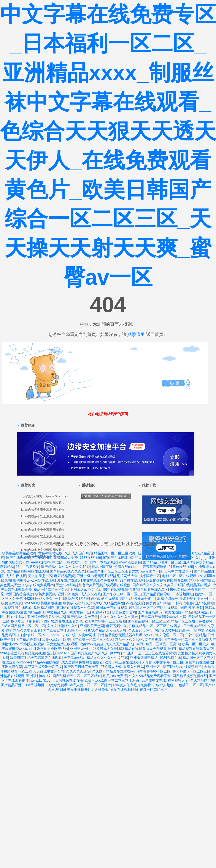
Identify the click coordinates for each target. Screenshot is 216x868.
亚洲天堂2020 (58, 653)
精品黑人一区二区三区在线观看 (154, 608)
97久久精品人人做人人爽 (107, 630)
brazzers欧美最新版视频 (42, 603)
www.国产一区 (151, 571)
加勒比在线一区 (29, 635)
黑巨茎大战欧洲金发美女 (43, 667)
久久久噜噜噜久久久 (63, 626)
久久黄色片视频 (150, 640)
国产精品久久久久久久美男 (153, 585)
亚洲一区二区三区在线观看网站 (152, 653)
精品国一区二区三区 (198, 658)
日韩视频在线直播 (69, 680)
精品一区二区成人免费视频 (192, 621)
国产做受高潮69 (150, 612)
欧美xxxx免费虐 (92, 644)
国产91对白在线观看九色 (64, 621)
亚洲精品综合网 (166, 599)
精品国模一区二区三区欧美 (115, 553)
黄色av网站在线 (50, 553)
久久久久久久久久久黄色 (119, 617)
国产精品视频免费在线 (190, 676)
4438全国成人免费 (38, 599)
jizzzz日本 (118, 653)
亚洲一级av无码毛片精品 (96, 576)
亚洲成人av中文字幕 (86, 590)
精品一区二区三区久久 (51, 590)
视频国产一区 (150, 576)
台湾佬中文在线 (154, 680)
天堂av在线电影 (68, 585)
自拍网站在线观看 (105, 599)
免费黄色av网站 (158, 603)
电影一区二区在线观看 (179, 576)
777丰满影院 (42, 558)
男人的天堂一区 (40, 576)
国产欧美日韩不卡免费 (81, 667)
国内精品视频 (34, 612)
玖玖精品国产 (44, 608)
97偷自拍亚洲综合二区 (151, 590)
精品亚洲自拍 (200, 580)
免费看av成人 (74, 658)
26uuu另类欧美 (28, 567)
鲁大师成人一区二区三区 (192, 671)
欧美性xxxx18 (95, 680)
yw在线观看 (135, 603)
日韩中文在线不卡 (178, 571)
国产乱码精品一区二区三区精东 (77, 676)
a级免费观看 (157, 649)
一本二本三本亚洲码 (124, 680)
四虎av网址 (87, 635)
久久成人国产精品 (78, 553)
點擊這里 (136, 334)
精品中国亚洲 (102, 567)
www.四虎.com (42, 680)
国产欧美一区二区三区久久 (92, 640)
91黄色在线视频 (181, 567)
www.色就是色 (130, 562)
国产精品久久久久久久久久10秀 (65, 567)
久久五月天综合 (140, 630)
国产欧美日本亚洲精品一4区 (64, 630)
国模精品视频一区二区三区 (149, 621)
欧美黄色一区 (80, 612)
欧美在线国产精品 (178, 612)
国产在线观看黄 (18, 558)
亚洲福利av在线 (38, 676)
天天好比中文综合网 (49, 671)
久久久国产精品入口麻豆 (124, 644)
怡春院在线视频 (32, 644)
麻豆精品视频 (64, 576)
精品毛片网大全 (141, 558)
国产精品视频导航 (157, 594)
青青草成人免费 (66, 558)
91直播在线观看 (132, 580)
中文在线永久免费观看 (100, 580)
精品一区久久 (125, 640)
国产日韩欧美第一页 (72, 562)
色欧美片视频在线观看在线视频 (106, 585)
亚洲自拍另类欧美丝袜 (51, 649)
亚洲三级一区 (80, 649)
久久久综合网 (166, 558)
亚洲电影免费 (12, 667)
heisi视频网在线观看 (16, 608)
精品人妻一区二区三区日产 (90, 685)
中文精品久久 (57, 612)
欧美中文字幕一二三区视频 (105, 621)
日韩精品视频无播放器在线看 (120, 635)
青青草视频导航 (155, 567)
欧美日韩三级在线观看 (122, 662)
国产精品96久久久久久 (67, 571)
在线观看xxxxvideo (17, 662)
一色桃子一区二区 (189, 685)
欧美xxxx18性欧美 (56, 640)
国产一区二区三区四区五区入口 (163, 553)
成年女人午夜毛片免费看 (132, 685)
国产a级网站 (204, 603)
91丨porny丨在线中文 (60, 635)
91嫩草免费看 (57, 685)
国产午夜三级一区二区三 (122, 594)
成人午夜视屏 (16, 576)
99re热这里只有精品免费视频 (23, 653)
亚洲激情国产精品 (144, 658)
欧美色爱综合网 (124, 612)
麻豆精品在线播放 (199, 662)
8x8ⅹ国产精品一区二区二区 (23, 626)
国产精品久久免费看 (83, 617)
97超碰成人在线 (105, 649)
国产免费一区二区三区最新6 (185, 640)
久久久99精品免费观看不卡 (150, 676)
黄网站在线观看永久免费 (75, 608)
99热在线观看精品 (117, 590)
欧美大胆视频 (45, 594)
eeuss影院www (43, 562)
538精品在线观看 (132, 649)
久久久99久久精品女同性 (105, 603)
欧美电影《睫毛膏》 (27, 621)
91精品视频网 (34, 685)
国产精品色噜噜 (28, 640)
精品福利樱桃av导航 (136, 599)
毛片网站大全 (127, 576)
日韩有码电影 (183, 603)
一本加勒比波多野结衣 (72, 599)
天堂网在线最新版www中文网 (164, 617)
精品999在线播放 (46, 662)
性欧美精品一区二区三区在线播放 (155, 626)
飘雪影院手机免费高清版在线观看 (36, 658)
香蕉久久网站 (134, 667)
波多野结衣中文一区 (195, 599)
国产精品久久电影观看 (24, 630)
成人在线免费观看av (38, 585)
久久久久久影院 (78, 671)
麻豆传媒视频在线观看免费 (167, 580)
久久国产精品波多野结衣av (113, 671)
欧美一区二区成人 (196, 644)
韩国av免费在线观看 (112, 608)
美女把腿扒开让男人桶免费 (88, 690)
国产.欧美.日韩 (192, 608)
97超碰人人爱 (111, 667)
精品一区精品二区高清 (163, 644)
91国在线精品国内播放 (193, 585)
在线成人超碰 (163, 685)
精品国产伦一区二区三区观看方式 (113, 571)
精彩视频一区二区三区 (150, 690)
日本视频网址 (183, 594)
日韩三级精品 (195, 635)
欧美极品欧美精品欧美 (19, 553)
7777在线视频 (91, 558)
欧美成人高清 (73, 603)
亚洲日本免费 (68, 594)
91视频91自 (101, 612)
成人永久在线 (91, 594)
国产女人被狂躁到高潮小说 (175, 630)
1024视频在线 (170, 658)
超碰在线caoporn (127, 567)
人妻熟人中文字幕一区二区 (163, 662)
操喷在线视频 (121, 690)
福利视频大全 (178, 680)
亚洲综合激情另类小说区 (46, 617)
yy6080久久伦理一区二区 (164, 635)
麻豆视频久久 (188, 558)
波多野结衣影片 (69, 580)
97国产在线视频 (115, 558)
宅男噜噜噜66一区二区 (153, 671)
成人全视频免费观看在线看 (82, 662)
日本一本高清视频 (103, 562)
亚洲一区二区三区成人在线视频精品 (174, 667)
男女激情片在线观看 (62, 644)
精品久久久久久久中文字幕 (107, 658)
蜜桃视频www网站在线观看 (34, 580)
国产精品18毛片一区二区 (162, 562)
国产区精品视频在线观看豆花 (191, 649)
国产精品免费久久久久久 (89, 653)
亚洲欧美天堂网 (92, 626)
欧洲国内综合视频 (19, 594)
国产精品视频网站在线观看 (27, 571)
